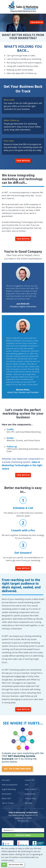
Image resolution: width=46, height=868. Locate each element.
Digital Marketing (9, 789)
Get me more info (16, 865)
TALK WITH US (37, 22)
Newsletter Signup (23, 835)
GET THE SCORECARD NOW (17, 769)
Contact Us (29, 780)
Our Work (6, 780)
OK (4, 865)
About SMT (6, 798)
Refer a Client (30, 789)
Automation (7, 794)
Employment (30, 794)
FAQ (27, 785)
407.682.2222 (23, 821)
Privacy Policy (31, 798)
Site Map (28, 803)
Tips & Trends (8, 803)
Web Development (10, 785)
